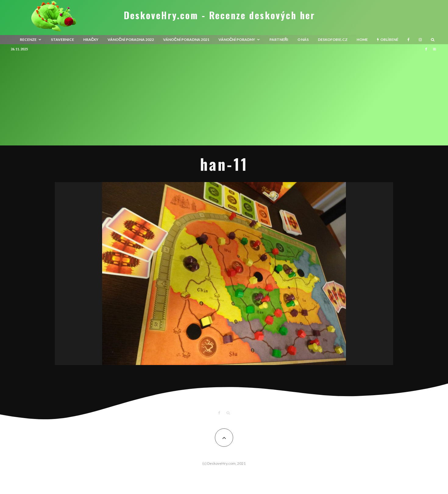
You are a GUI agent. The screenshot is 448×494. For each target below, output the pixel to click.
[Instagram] (420, 40)
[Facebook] (409, 40)
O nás (303, 39)
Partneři (279, 39)
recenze (28, 39)
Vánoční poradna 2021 (186, 39)
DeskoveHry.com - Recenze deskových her (219, 15)
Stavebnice (62, 39)
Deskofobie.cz (333, 39)
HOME (362, 39)
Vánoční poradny (237, 39)
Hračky (91, 39)
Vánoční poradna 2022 (131, 39)
